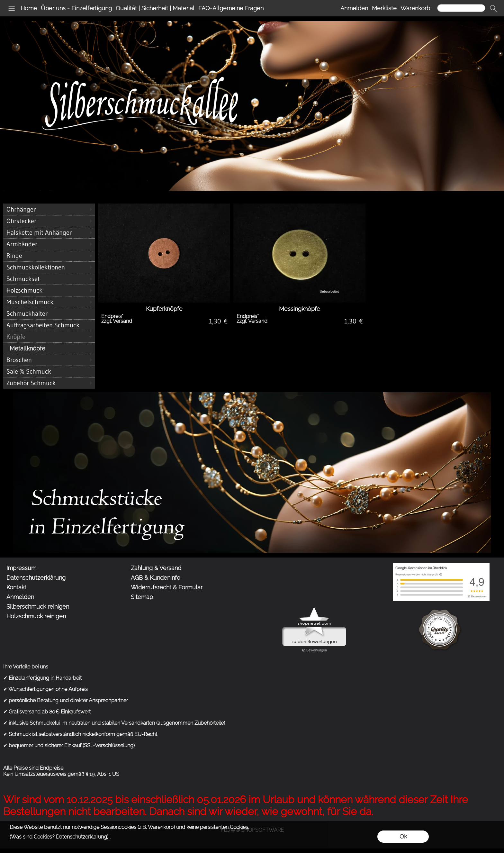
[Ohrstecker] (49, 221)
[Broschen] (49, 360)
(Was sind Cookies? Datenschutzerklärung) (59, 837)
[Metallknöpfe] (49, 348)
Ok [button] (403, 836)
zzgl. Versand (117, 321)
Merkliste (384, 8)
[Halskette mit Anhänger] (49, 232)
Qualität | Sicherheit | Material (155, 8)
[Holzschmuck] (49, 290)
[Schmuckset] (49, 279)
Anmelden (354, 8)
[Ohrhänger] (49, 209)
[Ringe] (49, 256)
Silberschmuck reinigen (38, 607)
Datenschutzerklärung (36, 578)
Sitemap (142, 597)
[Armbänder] (49, 244)
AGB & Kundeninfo (156, 578)
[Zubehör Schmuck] (49, 383)
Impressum (21, 568)
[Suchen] (461, 8)
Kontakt (16, 587)
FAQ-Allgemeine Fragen (231, 8)
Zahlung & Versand (156, 568)
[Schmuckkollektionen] (49, 267)
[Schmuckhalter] (49, 313)
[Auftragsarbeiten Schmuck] (49, 325)
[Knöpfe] (49, 337)
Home (29, 8)
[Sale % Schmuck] (49, 371)
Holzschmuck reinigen (36, 616)
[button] (12, 8)
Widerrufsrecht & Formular (167, 587)
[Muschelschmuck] (49, 302)
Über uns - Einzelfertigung (76, 8)
